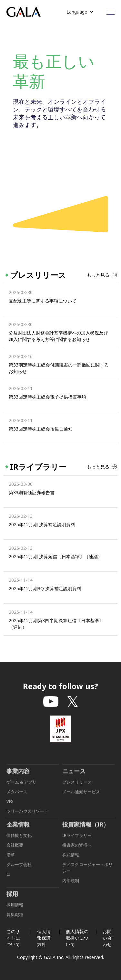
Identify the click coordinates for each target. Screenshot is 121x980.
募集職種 (15, 921)
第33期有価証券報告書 (32, 492)
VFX (10, 808)
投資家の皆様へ (77, 851)
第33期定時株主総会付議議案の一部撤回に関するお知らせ (59, 368)
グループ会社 (19, 871)
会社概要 (15, 851)
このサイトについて (13, 938)
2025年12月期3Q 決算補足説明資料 (45, 588)
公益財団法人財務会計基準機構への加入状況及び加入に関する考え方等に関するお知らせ (58, 336)
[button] (80, 12)
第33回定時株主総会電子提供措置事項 (47, 397)
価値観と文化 (19, 842)
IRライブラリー (77, 842)
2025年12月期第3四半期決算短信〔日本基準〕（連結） (56, 624)
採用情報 (15, 911)
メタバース (17, 798)
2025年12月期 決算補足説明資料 (42, 524)
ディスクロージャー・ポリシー (87, 874)
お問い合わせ (107, 938)
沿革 (11, 861)
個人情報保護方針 (44, 938)
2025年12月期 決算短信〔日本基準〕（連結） (55, 556)
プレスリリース (77, 788)
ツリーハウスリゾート (27, 817)
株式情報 (71, 861)
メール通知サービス (81, 798)
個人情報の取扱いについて (77, 938)
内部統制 (71, 887)
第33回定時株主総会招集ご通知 (41, 429)
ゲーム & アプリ (21, 788)
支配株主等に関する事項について (43, 301)
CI (9, 880)
